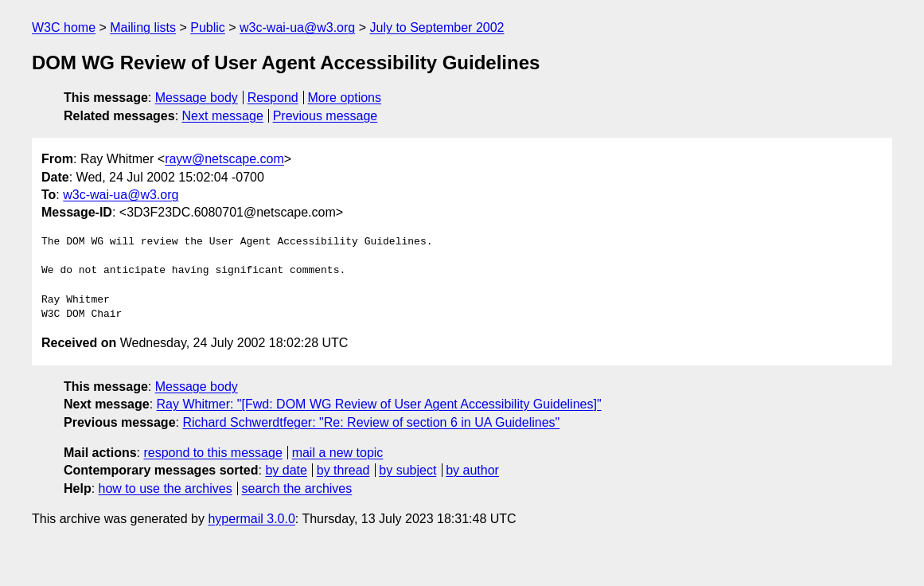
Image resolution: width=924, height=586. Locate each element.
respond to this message (212, 453)
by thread (343, 470)
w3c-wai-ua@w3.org (297, 27)
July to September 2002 (437, 27)
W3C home (64, 27)
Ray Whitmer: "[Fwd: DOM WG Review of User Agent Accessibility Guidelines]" (379, 404)
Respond (273, 98)
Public (208, 27)
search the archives (297, 488)
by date (286, 470)
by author (472, 470)
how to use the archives (166, 488)
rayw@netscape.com (224, 159)
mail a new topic (338, 453)
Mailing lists (143, 27)
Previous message (326, 116)
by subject (407, 470)
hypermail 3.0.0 (251, 519)
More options (345, 98)
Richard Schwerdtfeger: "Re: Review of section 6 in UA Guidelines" (371, 422)
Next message (223, 116)
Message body (197, 98)
